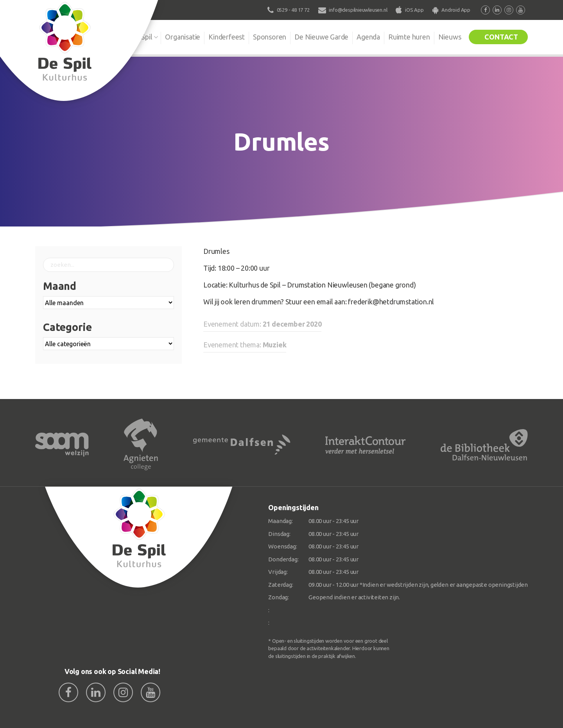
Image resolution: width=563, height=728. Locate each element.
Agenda (368, 37)
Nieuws (450, 37)
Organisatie (183, 37)
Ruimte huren (409, 37)
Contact (501, 37)
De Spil (142, 37)
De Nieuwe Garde (321, 37)
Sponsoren (270, 37)
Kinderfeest (227, 37)
